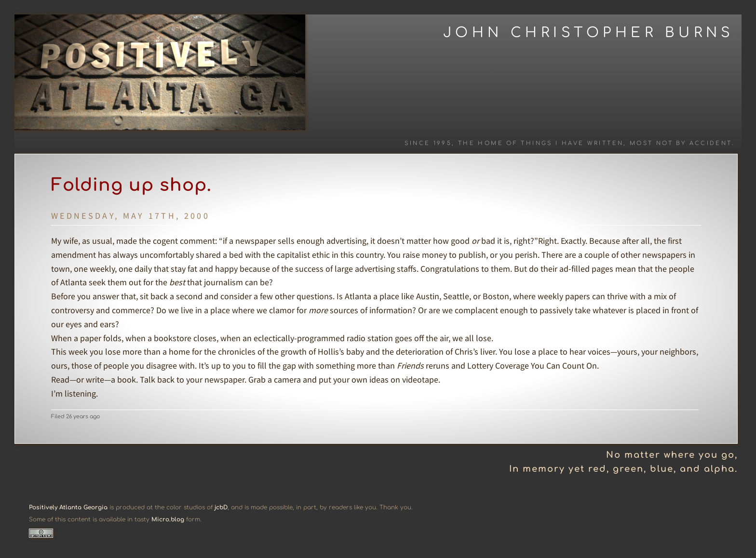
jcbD (221, 507)
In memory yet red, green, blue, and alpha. (623, 469)
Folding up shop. (131, 185)
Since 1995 (428, 143)
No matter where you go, (672, 455)
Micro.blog (168, 519)
